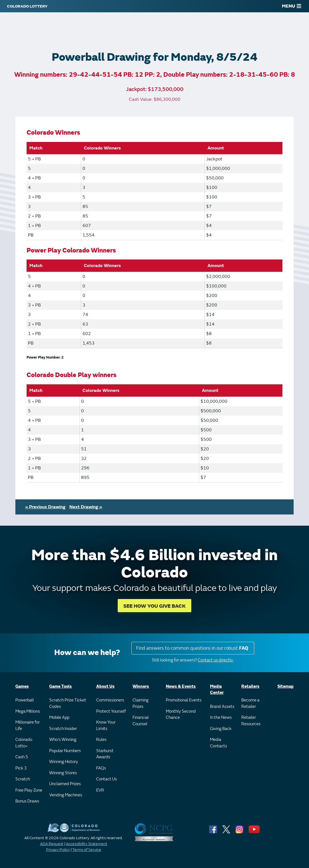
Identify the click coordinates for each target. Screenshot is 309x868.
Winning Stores (63, 773)
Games (22, 686)
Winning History (64, 762)
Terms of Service (87, 850)
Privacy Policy (58, 850)
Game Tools (61, 686)
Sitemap (286, 686)
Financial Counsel (141, 721)
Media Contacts (219, 743)
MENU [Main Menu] (292, 6)
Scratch (23, 779)
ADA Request (52, 844)
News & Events (181, 686)
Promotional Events (184, 700)
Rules (101, 740)
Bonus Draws (27, 801)
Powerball (25, 700)
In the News (221, 718)
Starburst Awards (105, 754)
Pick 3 (21, 768)
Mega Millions (28, 711)
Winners (141, 686)
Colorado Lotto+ (24, 743)
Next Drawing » (86, 507)
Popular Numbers (65, 751)
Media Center (217, 690)
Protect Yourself (111, 711)
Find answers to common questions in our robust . (193, 648)
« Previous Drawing (45, 507)
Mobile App (59, 718)
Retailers (250, 686)
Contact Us (107, 779)
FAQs (101, 768)
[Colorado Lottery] (27, 6)
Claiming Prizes (141, 703)
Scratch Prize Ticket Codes (68, 703)
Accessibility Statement (87, 844)
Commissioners (110, 700)
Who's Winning (63, 740)
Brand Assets (222, 707)
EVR (100, 790)
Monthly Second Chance (181, 715)
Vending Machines (66, 795)
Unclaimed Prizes (65, 784)
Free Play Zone (29, 790)
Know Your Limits (106, 726)
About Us (105, 686)
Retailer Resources (251, 721)
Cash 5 (22, 757)
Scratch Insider (63, 729)
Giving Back (221, 729)
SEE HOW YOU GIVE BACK (154, 606)
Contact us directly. (216, 660)
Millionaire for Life (28, 726)
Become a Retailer (250, 703)
